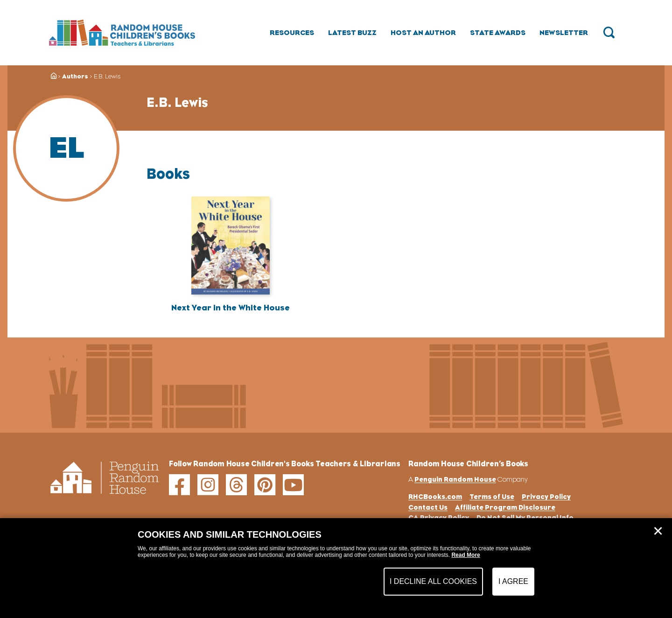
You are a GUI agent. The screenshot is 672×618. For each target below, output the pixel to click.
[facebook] (179, 485)
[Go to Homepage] (122, 33)
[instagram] (208, 485)
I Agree (513, 581)
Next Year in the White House (231, 308)
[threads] (236, 485)
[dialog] (336, 568)
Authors (75, 76)
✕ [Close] (658, 531)
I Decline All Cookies (433, 581)
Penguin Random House (455, 479)
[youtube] (293, 485)
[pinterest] (265, 485)
